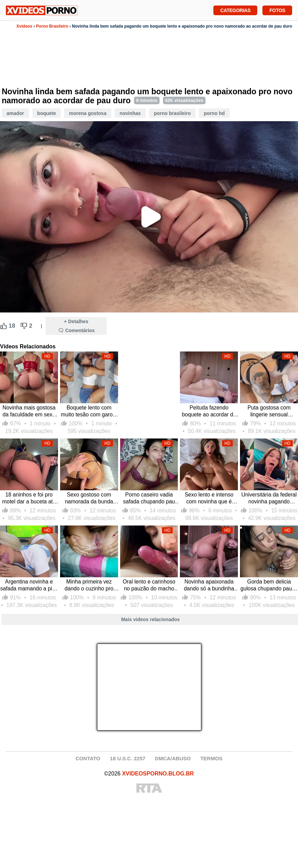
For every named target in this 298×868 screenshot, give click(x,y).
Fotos (277, 10)
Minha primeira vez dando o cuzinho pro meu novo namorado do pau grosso (89, 585)
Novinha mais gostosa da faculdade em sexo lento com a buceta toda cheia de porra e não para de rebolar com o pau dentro (29, 411)
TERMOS (211, 758)
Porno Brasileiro (52, 26)
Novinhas (130, 113)
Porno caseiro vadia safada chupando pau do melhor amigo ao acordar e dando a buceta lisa (149, 498)
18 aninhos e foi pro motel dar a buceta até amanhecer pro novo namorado (29, 498)
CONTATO (88, 758)
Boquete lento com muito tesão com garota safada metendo (89, 411)
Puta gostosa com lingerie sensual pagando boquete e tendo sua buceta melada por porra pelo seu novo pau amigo (269, 411)
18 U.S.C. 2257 (128, 758)
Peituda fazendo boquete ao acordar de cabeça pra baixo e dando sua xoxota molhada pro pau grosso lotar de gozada (209, 411)
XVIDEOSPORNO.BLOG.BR (158, 774)
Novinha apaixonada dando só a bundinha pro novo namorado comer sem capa (209, 585)
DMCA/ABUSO (173, 758)
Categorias (235, 10)
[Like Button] (3, 326)
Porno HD (214, 113)
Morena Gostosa (88, 113)
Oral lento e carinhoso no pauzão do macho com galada (149, 585)
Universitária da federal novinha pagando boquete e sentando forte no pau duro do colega (269, 498)
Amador (15, 113)
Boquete (47, 113)
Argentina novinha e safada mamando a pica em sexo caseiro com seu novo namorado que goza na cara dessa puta (29, 585)
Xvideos (25, 26)
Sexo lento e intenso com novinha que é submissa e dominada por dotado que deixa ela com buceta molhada (209, 498)
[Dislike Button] (24, 326)
